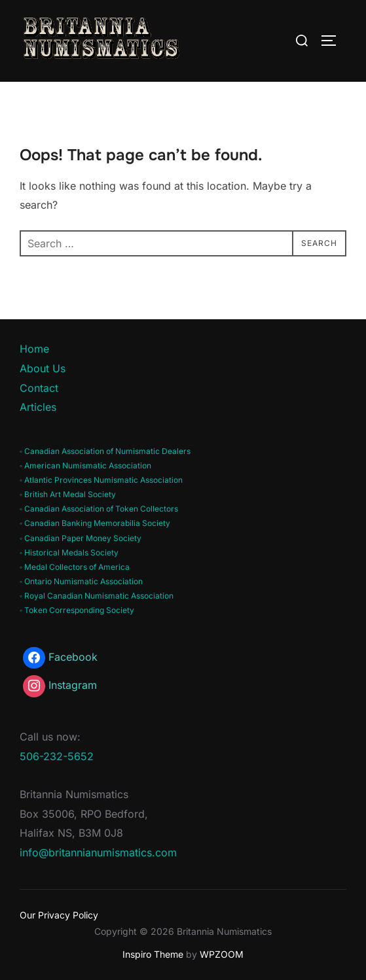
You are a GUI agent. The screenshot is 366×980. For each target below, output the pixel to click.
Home (34, 349)
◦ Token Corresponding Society (77, 610)
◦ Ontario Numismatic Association (81, 581)
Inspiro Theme (153, 954)
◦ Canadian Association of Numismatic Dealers (105, 451)
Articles (38, 407)
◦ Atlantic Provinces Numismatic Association (101, 480)
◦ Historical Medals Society (69, 552)
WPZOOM (222, 954)
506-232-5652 (57, 756)
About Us (43, 368)
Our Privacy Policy (59, 915)
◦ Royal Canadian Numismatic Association (97, 596)
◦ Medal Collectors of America (75, 567)
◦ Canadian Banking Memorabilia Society (95, 523)
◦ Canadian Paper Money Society (81, 538)
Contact (39, 388)
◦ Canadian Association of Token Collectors (99, 509)
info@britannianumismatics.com (98, 852)
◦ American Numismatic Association (85, 465)
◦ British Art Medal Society (68, 494)
